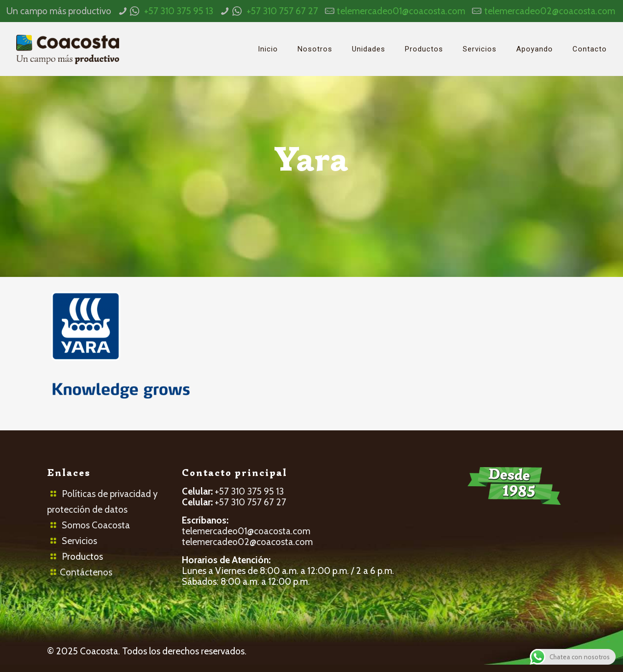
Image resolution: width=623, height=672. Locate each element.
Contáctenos (86, 572)
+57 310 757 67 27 (282, 11)
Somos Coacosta (96, 525)
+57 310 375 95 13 (179, 11)
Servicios (79, 541)
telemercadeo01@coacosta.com (401, 11)
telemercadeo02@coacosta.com (550, 11)
